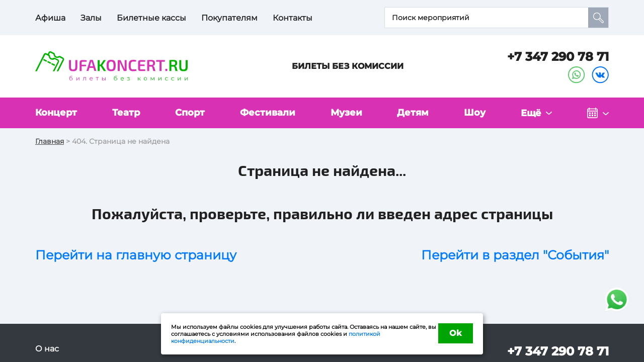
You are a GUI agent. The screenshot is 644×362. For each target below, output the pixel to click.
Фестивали (268, 113)
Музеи (346, 113)
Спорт (190, 113)
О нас (47, 349)
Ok (455, 333)
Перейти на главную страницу (136, 255)
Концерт (56, 113)
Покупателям (229, 18)
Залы (91, 18)
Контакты (293, 18)
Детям (413, 113)
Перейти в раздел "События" (515, 255)
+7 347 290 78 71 (558, 57)
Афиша (50, 18)
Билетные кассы (151, 18)
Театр (126, 113)
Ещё (531, 113)
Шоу (475, 113)
